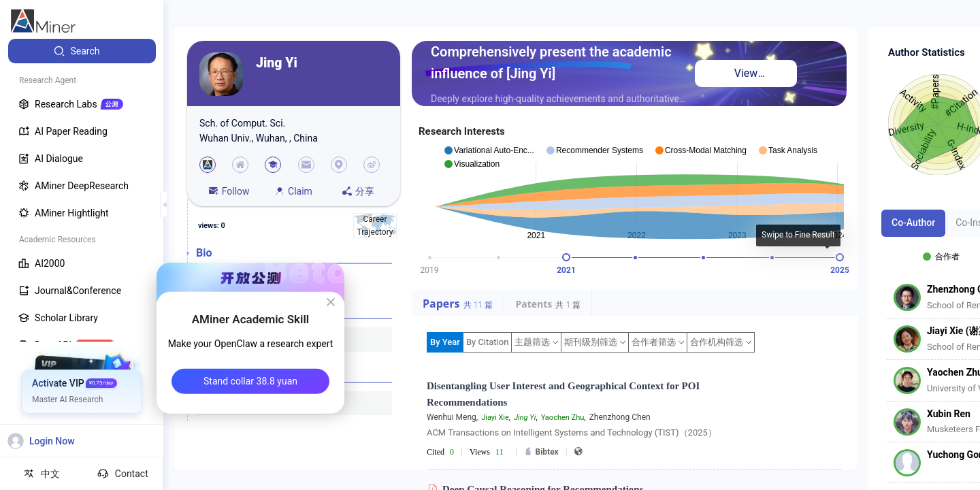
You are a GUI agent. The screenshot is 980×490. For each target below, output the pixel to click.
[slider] (566, 257)
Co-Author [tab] (913, 223)
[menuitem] (82, 51)
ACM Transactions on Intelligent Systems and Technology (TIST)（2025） (572, 432)
